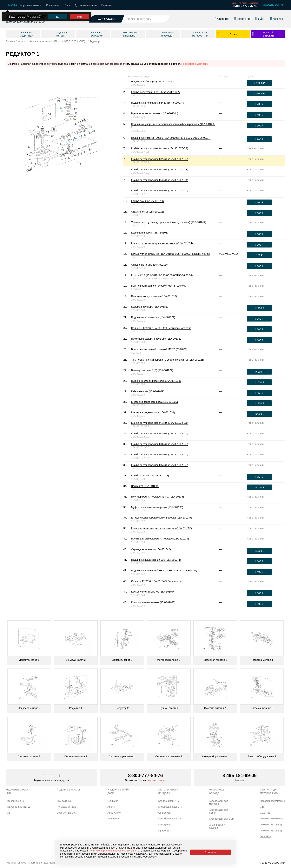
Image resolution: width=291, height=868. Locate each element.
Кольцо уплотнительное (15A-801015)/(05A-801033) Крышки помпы (170, 254)
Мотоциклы (165, 825)
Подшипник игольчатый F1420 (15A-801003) (157, 103)
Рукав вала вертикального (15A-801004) (155, 113)
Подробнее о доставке (195, 64)
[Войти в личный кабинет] (260, 17)
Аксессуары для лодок (218, 811)
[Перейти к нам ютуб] (59, 776)
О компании (53, 5)
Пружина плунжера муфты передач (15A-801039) (160, 539)
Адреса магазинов (31, 5)
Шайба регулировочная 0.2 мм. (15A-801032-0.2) (159, 434)
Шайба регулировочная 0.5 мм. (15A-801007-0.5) (159, 190)
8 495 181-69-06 (240, 775)
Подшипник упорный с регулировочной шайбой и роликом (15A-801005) (173, 124)
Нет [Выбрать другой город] (80, 14)
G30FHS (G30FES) (271, 825)
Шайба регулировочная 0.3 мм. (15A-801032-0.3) (159, 444)
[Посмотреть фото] (184, 103)
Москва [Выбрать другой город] (33, 14)
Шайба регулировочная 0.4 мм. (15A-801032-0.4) (159, 454)
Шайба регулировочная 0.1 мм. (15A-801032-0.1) (159, 423)
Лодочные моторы (69, 789)
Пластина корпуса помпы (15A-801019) (154, 296)
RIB (8, 813)
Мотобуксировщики (170, 819)
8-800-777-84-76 (245, 6)
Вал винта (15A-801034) (145, 486)
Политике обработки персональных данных (114, 851)
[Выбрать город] (11, 5)
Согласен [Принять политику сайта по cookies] (211, 852)
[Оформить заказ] (259, 83)
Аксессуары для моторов (218, 802)
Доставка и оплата (86, 5)
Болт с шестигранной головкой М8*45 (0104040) (159, 286)
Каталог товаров (16, 863)
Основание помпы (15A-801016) (150, 265)
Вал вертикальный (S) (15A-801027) (152, 370)
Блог (67, 5)
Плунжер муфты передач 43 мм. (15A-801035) (158, 497)
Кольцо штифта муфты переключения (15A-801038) (161, 528)
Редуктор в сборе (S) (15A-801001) (151, 81)
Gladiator (113, 801)
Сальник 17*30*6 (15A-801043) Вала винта (156, 581)
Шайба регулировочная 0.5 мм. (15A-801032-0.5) (159, 465)
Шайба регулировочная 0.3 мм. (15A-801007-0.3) (159, 170)
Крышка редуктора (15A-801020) (150, 307)
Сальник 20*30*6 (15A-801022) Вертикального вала (161, 328)
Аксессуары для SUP (222, 819)
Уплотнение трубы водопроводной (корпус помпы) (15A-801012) (169, 222)
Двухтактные (64, 801)
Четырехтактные (66, 807)
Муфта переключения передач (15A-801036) (157, 507)
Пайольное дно (15, 801)
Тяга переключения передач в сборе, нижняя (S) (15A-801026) (167, 360)
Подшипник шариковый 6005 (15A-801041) (156, 560)
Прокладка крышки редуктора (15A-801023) (157, 339)
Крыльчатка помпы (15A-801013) (150, 233)
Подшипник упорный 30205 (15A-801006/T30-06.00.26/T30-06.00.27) (171, 138)
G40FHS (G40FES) (271, 831)
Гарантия (107, 5)
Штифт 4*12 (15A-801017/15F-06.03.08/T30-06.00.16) (162, 275)
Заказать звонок (156, 780)
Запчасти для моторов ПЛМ (269, 791)
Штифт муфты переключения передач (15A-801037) (161, 518)
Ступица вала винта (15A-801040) (151, 549)
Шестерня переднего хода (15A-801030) (154, 402)
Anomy (111, 807)
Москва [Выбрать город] (240, 780)
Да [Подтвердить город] (58, 14)
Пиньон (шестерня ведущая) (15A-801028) (156, 381)
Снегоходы (165, 813)
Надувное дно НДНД (18, 807)
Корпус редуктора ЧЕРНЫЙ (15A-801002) (155, 92)
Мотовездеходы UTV (170, 807)
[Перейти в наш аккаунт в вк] (44, 776)
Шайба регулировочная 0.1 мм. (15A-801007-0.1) (159, 148)
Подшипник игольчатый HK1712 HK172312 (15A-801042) (164, 570)
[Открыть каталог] (107, 17)
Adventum (113, 819)
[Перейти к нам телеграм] (52, 776)
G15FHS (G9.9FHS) (271, 819)
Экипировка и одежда (217, 826)
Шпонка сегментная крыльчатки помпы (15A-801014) (162, 243)
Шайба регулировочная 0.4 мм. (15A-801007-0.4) (159, 180)
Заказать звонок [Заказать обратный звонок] (273, 5)
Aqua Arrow (114, 813)
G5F (262, 807)
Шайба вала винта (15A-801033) (150, 475)
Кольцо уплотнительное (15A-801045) (153, 602)
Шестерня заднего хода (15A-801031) (153, 412)
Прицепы (164, 831)
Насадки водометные (272, 801)
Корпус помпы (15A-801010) (147, 201)
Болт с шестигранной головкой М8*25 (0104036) (159, 349)
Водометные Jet (66, 813)
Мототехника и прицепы (168, 791)
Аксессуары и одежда (218, 791)
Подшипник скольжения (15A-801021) (153, 317)
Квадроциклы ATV (169, 801)
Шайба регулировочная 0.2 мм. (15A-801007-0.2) (159, 159)
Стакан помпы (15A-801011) (147, 212)
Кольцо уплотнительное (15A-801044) (153, 592)
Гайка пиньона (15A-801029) (148, 391)
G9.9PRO (265, 836)
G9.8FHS (265, 813)
